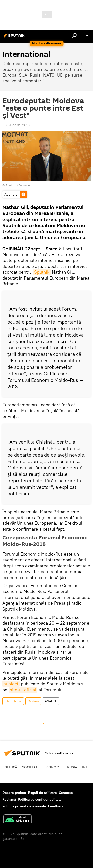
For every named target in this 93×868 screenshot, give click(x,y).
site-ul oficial (23, 690)
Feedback (56, 806)
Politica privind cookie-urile (24, 806)
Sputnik (42, 272)
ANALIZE (51, 701)
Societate (31, 767)
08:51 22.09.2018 (16, 125)
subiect (11, 684)
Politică (10, 767)
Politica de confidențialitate (40, 799)
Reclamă (9, 799)
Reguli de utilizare (42, 793)
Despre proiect (14, 793)
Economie (53, 767)
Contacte (66, 793)
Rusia (72, 767)
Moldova (33, 701)
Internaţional (13, 701)
